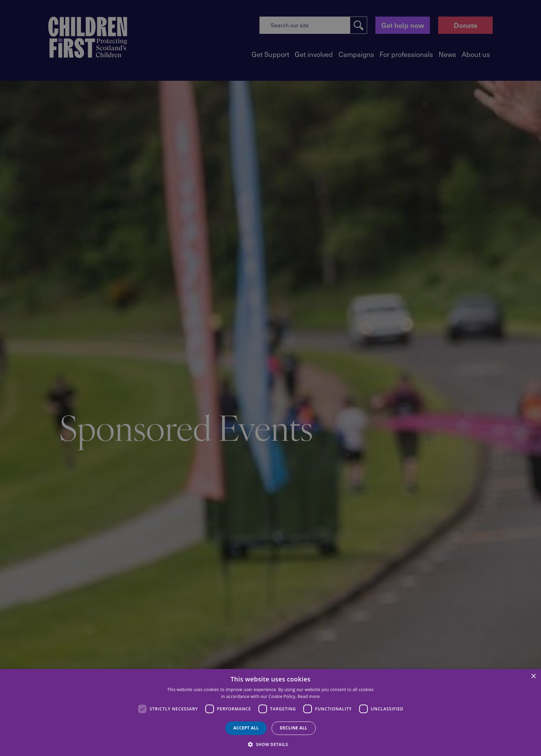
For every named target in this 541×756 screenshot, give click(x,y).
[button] (270, 744)
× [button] (533, 676)
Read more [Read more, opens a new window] (309, 696)
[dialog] (270, 713)
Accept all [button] (246, 728)
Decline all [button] (294, 728)
